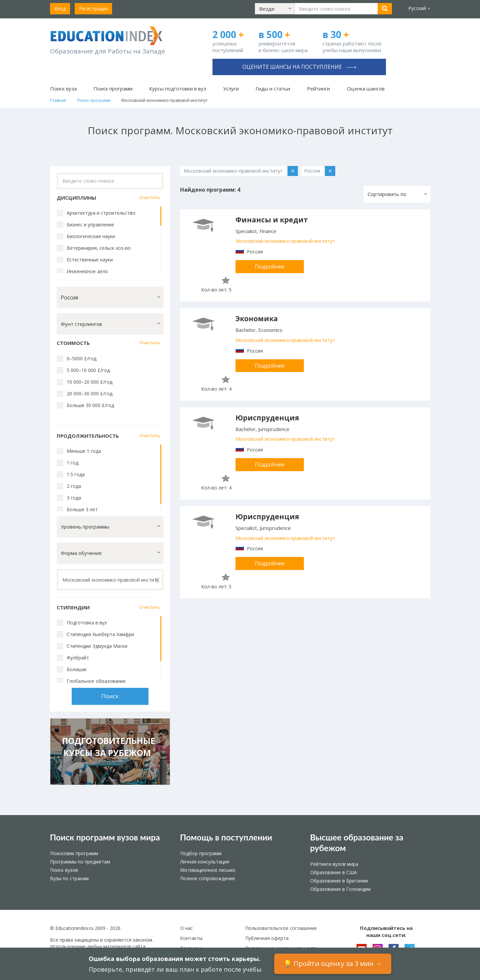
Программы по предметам (80, 862)
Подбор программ (201, 853)
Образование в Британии (339, 881)
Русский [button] (419, 8)
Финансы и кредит (272, 220)
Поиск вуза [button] (63, 88)
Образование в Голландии (340, 889)
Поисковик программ (74, 853)
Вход (60, 9)
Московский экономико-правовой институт (285, 241)
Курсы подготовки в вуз (178, 88)
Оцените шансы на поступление (299, 67)
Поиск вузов (64, 870)
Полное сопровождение (208, 878)
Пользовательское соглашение (281, 928)
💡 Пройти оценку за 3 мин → (333, 963)
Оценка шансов (366, 88)
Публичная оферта (267, 938)
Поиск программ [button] (113, 88)
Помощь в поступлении (226, 837)
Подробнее (270, 266)
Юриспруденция (267, 418)
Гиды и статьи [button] (273, 88)
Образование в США (334, 872)
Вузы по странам (69, 878)
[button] (275, 9)
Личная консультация (205, 862)
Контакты (191, 938)
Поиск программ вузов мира (105, 837)
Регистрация (93, 9)
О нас (186, 928)
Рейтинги (318, 88)
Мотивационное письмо (208, 870)
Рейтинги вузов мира (334, 864)
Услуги (231, 88)
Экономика (257, 319)
